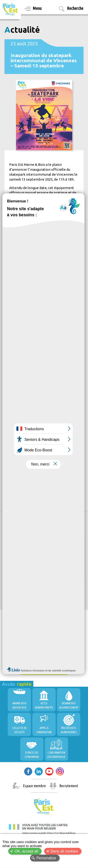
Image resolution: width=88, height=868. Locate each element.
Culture (13, 450)
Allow (46, 560)
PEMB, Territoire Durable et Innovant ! (37, 583)
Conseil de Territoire (22, 657)
